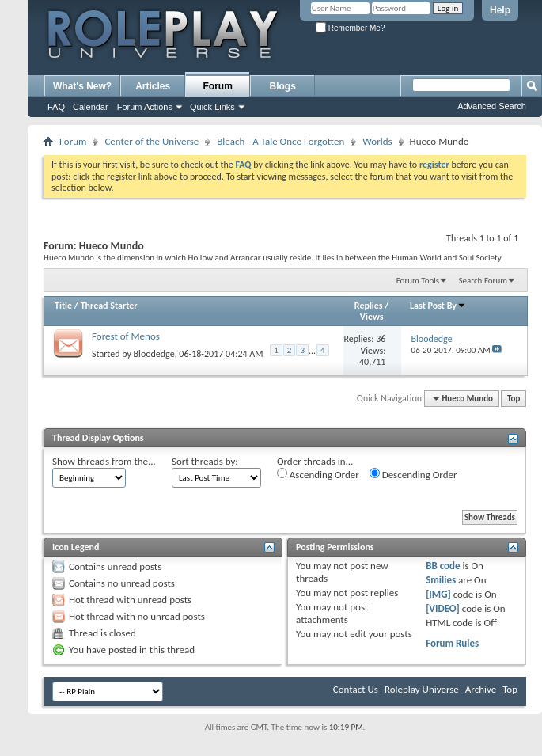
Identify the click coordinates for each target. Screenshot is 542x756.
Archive (481, 689)
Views (372, 317)
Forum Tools (418, 281)
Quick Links (212, 107)
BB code (443, 566)
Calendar (91, 107)
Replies (369, 306)
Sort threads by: (205, 461)
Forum (218, 86)
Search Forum (483, 281)
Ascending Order (318, 474)
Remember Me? (350, 28)
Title (63, 306)
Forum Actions (145, 107)
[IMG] (438, 594)
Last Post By (438, 306)
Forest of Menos (126, 336)
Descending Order (413, 474)
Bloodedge (154, 354)
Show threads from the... (104, 461)
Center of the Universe (152, 141)
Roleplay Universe (422, 689)
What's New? (82, 86)
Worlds (377, 141)
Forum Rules (452, 643)
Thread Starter (109, 306)
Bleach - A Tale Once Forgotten (280, 141)
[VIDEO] (443, 608)
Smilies (441, 580)
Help (500, 10)
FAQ (56, 107)
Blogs (283, 86)
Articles (153, 86)
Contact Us (356, 689)
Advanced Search (492, 106)
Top (514, 399)
